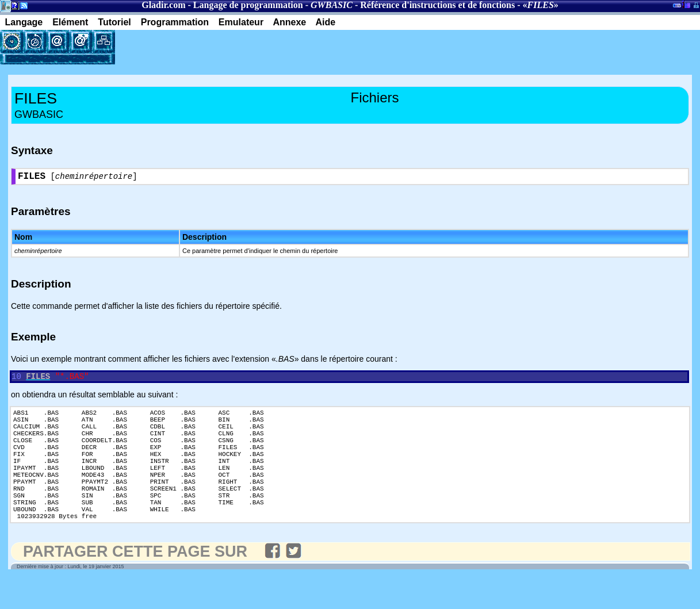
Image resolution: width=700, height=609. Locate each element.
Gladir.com (163, 5)
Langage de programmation (248, 5)
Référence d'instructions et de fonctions (437, 5)
